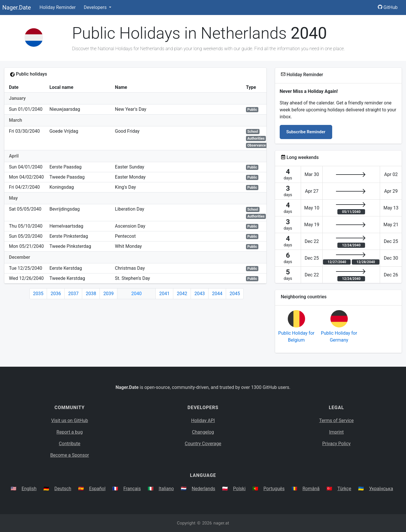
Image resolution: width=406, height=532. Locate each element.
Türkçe (344, 489)
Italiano (166, 489)
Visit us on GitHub (70, 420)
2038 (91, 294)
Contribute (69, 444)
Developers (96, 7)
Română (311, 489)
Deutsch (63, 489)
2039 (108, 294)
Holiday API (203, 420)
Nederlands (204, 489)
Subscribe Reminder (306, 132)
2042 (182, 294)
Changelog (203, 432)
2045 (235, 294)
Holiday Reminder (58, 7)
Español (97, 489)
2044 (217, 294)
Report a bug (70, 432)
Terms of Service (337, 420)
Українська (381, 489)
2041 (164, 294)
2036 (56, 294)
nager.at (221, 523)
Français (132, 489)
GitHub (388, 7)
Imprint (336, 432)
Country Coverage (203, 444)
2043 (200, 294)
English (29, 489)
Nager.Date (17, 8)
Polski (239, 489)
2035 (38, 294)
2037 (73, 294)
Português (274, 489)
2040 (136, 294)
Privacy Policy (336, 444)
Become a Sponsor (69, 455)
